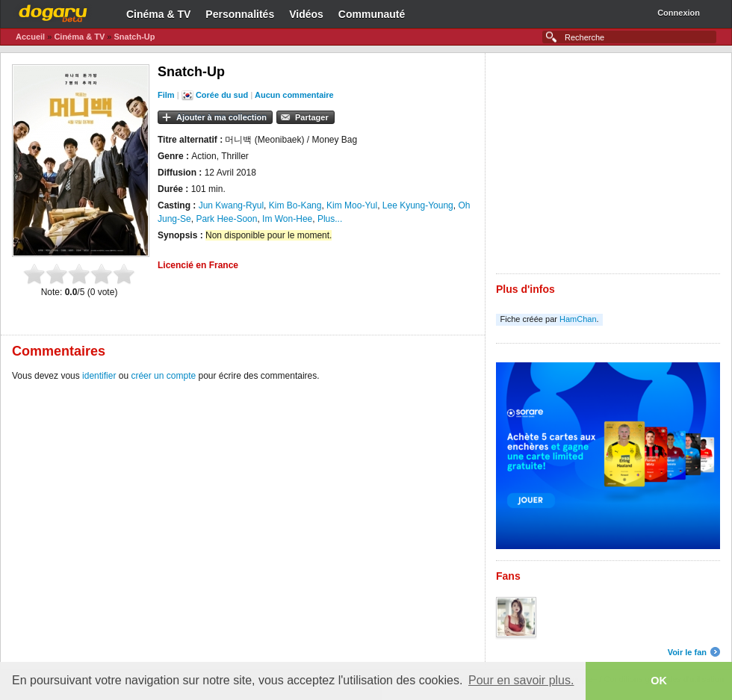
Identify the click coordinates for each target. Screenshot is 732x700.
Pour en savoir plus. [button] (521, 680)
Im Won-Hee (287, 219)
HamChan (578, 319)
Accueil (30, 37)
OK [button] (659, 681)
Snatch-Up (134, 37)
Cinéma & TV (158, 14)
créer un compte (163, 376)
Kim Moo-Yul (352, 205)
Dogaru (53, 11)
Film (166, 95)
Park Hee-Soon (226, 219)
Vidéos (306, 14)
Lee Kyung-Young (418, 205)
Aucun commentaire (294, 95)
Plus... (330, 219)
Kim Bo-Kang (295, 205)
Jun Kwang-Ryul (231, 205)
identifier (99, 376)
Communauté (372, 14)
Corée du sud (222, 95)
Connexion (679, 13)
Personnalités (240, 14)
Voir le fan (687, 652)
